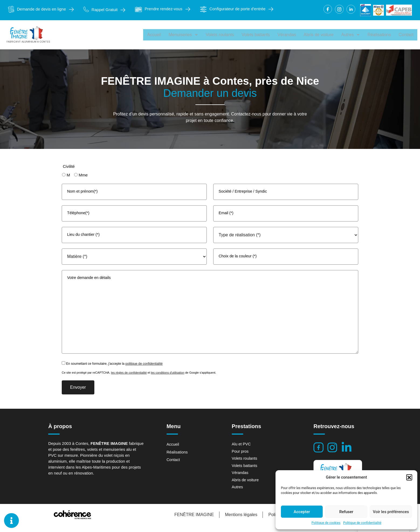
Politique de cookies (326, 523)
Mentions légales (240, 521)
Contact (406, 35)
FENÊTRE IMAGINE (193, 521)
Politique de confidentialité (362, 523)
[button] (409, 477)
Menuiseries (188, 35)
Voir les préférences (391, 512)
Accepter (302, 512)
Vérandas (290, 35)
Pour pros (241, 457)
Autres (352, 35)
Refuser (346, 512)
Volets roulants (224, 35)
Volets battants (259, 35)
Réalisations (380, 35)
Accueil (159, 35)
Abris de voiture (321, 35)
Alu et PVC (242, 450)
